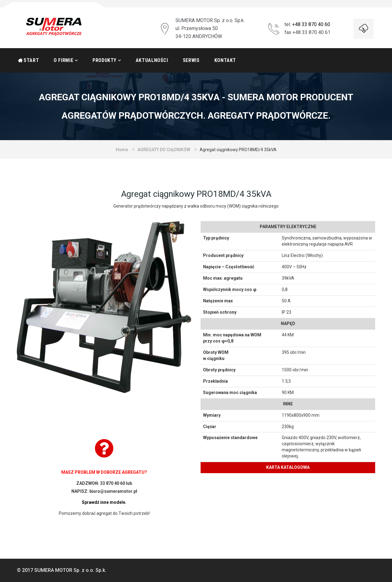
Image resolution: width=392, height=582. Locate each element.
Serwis (191, 60)
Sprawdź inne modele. (104, 502)
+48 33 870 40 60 (311, 24)
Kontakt (225, 60)
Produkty (104, 60)
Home (122, 150)
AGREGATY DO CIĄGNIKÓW (164, 150)
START (31, 60)
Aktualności (152, 60)
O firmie (63, 60)
